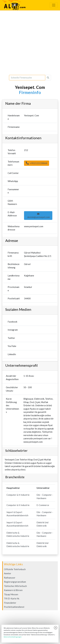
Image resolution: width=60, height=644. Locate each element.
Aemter (8, 573)
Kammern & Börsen (13, 590)
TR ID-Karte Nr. (12, 598)
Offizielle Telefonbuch (15, 569)
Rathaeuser (10, 578)
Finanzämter (10, 603)
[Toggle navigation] (54, 5)
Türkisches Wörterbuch (15, 586)
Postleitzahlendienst (14, 607)
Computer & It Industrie (18, 495)
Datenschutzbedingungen (13, 637)
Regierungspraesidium (15, 582)
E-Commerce (43, 505)
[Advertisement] (30, 43)
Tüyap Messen (11, 594)
